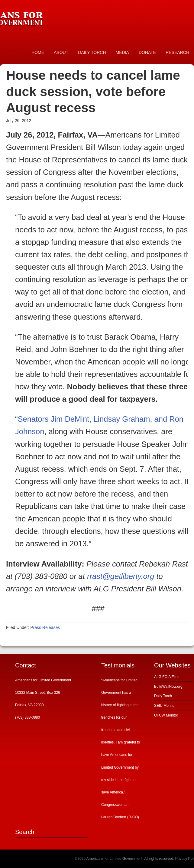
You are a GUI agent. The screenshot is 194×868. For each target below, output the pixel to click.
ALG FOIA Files (167, 677)
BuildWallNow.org (168, 687)
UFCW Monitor (166, 715)
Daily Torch (163, 696)
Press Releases (45, 627)
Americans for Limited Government (45, 17)
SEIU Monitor (165, 706)
